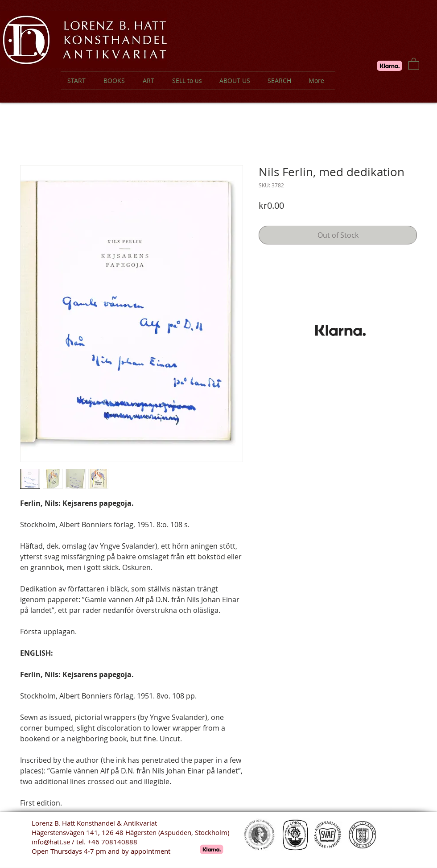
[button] (414, 64)
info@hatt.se (51, 842)
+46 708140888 (112, 842)
